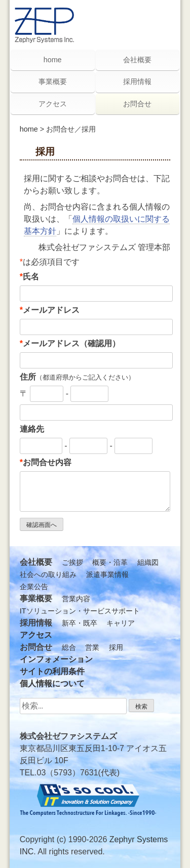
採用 (116, 647)
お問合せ (137, 104)
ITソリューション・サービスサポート (80, 611)
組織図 (148, 562)
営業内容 (76, 599)
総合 (69, 647)
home (29, 129)
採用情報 (137, 81)
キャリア (121, 623)
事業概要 (53, 81)
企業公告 (34, 587)
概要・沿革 (110, 562)
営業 (92, 647)
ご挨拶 (72, 562)
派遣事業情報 (107, 574)
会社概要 (137, 60)
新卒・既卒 (80, 623)
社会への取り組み (48, 574)
